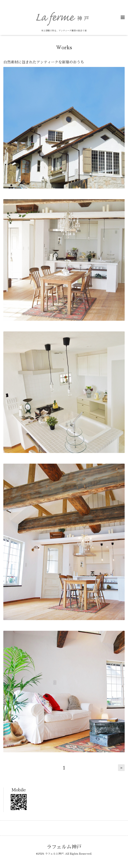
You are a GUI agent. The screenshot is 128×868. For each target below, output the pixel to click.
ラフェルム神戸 (64, 847)
